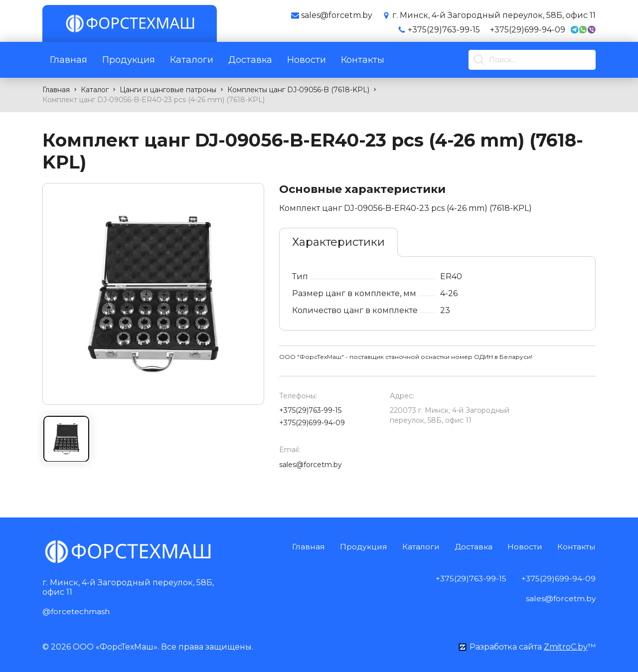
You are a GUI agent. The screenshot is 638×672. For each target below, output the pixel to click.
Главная (69, 60)
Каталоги (192, 60)
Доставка (250, 60)
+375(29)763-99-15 (444, 30)
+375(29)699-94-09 (528, 30)
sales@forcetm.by (311, 465)
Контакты (363, 60)
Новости (307, 60)
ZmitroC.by (566, 646)
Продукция (129, 60)
